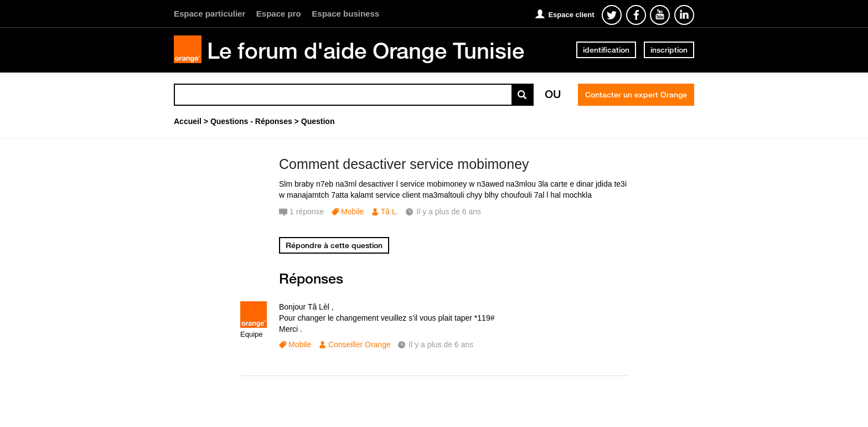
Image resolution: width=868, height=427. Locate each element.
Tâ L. (390, 212)
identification (606, 50)
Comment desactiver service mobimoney (404, 164)
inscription (669, 50)
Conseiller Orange (360, 344)
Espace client (571, 15)
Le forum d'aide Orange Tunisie (366, 50)
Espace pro (279, 14)
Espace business (345, 14)
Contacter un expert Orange (636, 95)
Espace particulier (210, 14)
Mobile (352, 212)
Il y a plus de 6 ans (441, 344)
